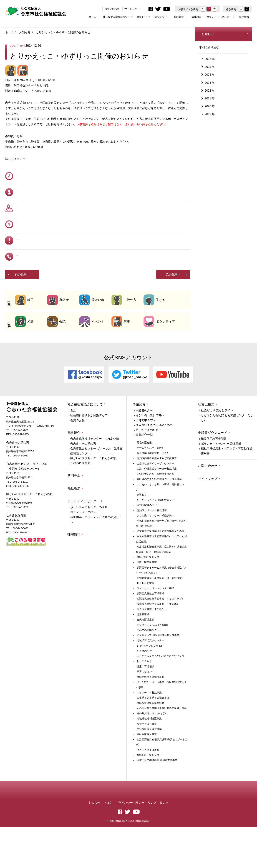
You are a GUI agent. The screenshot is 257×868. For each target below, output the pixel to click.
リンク (152, 843)
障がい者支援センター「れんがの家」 (95, 490)
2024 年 (210, 103)
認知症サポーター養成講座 (152, 542)
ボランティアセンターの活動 (89, 539)
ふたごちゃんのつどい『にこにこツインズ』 (162, 688)
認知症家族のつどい (148, 537)
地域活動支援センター (149, 589)
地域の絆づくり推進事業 (150, 709)
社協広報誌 (206, 436)
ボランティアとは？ (83, 544)
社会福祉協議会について (117, 17)
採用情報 (244, 17)
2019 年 (210, 142)
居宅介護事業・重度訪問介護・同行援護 (159, 610)
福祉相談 (196, 17)
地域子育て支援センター (150, 673)
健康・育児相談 (145, 698)
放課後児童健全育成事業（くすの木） (158, 636)
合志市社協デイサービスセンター (155, 495)
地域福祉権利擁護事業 (149, 751)
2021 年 (210, 126)
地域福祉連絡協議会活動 (150, 735)
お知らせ (25, 32)
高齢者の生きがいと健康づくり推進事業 (159, 511)
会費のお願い (79, 452)
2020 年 (210, 134)
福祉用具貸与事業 (147, 756)
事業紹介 (142, 17)
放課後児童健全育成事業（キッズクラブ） (160, 631)
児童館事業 (143, 646)
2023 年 (210, 111)
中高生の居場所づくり (149, 662)
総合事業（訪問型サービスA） (154, 485)
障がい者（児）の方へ (150, 447)
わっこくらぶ (144, 693)
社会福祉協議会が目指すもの (89, 447)
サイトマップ (132, 9)
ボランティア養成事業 (149, 725)
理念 (73, 442)
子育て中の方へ (146, 452)
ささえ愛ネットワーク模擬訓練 (154, 547)
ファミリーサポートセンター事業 (155, 620)
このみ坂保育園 (80, 495)
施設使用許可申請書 (214, 471)
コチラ (21, 191)
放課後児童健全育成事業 (150, 625)
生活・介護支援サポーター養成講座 (157, 501)
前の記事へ (22, 306)
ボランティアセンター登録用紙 (221, 476)
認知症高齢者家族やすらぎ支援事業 (157, 490)
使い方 (164, 843)
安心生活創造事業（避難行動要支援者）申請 (162, 740)
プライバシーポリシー (130, 843)
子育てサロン (144, 704)
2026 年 (210, 87)
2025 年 (210, 95)
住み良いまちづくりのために (154, 457)
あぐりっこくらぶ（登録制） (153, 657)
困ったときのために (148, 462)
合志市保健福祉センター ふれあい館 (95, 471)
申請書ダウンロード (213, 465)
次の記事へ (173, 306)
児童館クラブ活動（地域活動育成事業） (159, 667)
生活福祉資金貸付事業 (149, 761)
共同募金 (179, 17)
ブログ (108, 843)
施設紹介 (160, 17)
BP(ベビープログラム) (149, 678)
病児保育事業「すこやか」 (152, 641)
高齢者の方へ (144, 442)
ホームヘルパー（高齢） (150, 480)
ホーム (93, 17)
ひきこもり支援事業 (148, 782)
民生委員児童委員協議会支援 (153, 730)
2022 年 (210, 118)
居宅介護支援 (144, 475)
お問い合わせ (112, 9)
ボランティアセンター (219, 17)
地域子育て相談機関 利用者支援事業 (157, 792)
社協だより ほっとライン (217, 442)
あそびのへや (144, 683)
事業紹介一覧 (144, 467)
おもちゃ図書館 (145, 615)
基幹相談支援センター (149, 787)
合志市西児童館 (145, 652)
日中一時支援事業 (147, 594)
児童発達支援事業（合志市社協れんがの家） (162, 563)
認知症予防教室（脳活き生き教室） (157, 506)
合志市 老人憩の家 (83, 476)
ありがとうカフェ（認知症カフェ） (157, 532)
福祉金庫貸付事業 (147, 766)
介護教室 (142, 527)
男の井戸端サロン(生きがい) (153, 745)
